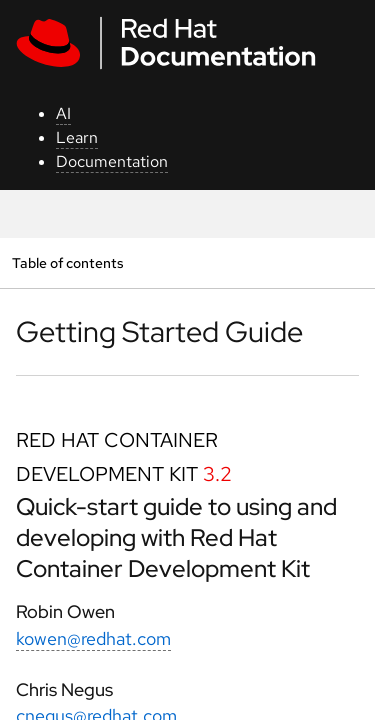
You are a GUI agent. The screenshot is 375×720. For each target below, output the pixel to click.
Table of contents (67, 262)
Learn (77, 137)
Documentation (112, 161)
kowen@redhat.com (93, 638)
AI (63, 113)
